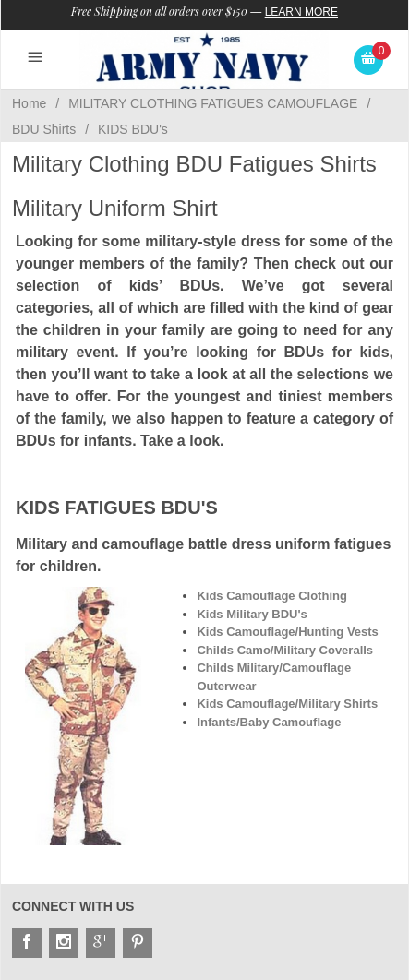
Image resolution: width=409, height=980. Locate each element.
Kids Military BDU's (252, 614)
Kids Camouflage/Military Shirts (287, 704)
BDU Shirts (44, 129)
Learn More (301, 12)
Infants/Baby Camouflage (269, 722)
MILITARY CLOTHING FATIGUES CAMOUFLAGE (213, 103)
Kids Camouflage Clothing (272, 596)
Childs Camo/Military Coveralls (285, 650)
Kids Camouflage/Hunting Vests (287, 632)
